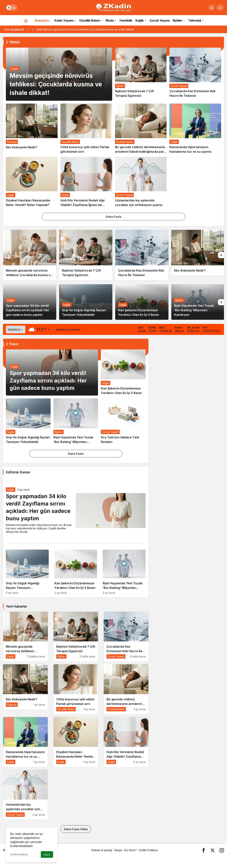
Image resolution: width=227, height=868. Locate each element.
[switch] (12, 8)
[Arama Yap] (212, 8)
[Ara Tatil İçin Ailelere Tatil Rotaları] (123, 421)
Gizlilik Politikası (19, 854)
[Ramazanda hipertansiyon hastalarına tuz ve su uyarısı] (195, 129)
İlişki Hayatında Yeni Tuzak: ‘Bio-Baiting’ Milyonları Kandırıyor (194, 310)
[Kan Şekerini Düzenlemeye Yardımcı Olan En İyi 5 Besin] (123, 372)
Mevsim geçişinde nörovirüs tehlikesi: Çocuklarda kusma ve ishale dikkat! (56, 84)
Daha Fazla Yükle (76, 829)
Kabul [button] (47, 855)
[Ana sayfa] (26, 20)
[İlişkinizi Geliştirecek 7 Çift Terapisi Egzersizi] (141, 74)
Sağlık (14, 69)
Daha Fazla (113, 217)
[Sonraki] (33, 29)
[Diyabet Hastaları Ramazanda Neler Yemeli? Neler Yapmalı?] (32, 182)
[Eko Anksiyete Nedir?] (32, 129)
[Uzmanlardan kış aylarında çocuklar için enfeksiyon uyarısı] (141, 182)
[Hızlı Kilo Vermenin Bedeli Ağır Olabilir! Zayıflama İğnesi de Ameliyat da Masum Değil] (86, 182)
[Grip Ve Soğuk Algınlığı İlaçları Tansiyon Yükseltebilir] (28, 421)
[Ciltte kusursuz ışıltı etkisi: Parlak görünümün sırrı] (86, 129)
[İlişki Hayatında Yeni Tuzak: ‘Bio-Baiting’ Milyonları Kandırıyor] (76, 421)
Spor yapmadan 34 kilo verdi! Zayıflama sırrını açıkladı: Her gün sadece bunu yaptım (28, 310)
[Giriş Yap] (220, 8)
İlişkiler (179, 300)
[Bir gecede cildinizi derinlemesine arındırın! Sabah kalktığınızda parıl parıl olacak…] (141, 129)
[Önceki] (29, 29)
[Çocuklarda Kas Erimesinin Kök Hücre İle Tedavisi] (195, 74)
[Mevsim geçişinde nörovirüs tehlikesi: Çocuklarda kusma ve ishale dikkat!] (30, 255)
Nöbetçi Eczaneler (69, 329)
